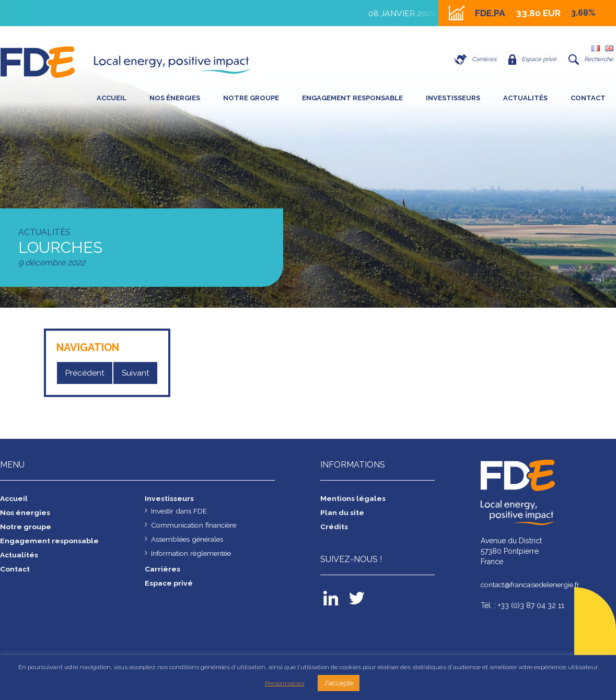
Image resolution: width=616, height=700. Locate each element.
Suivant (135, 373)
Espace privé (528, 60)
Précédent (85, 373)
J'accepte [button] (339, 683)
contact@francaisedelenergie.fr (533, 585)
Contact (588, 98)
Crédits (334, 527)
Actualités (525, 98)
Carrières (469, 60)
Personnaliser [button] (285, 683)
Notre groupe (251, 98)
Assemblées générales (190, 539)
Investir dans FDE (180, 511)
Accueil (112, 98)
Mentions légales (353, 498)
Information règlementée (193, 553)
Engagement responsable (352, 98)
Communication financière (195, 525)
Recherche (590, 60)
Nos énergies (175, 98)
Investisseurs (453, 98)
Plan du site (342, 512)
